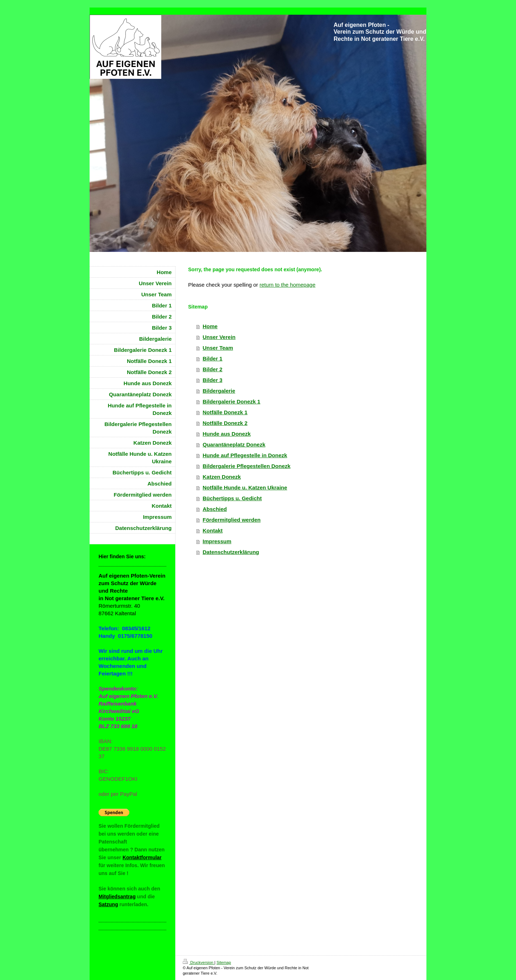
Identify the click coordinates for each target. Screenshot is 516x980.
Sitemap (224, 962)
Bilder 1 (213, 358)
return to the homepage (287, 285)
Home (210, 326)
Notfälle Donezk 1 (225, 412)
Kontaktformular (142, 857)
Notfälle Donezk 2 (225, 423)
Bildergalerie (219, 391)
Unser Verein (219, 337)
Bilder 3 (213, 380)
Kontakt (213, 530)
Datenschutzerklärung (231, 552)
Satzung (108, 904)
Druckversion (199, 962)
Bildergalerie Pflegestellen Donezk (247, 466)
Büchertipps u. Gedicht (232, 498)
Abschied (215, 509)
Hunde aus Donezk (227, 434)
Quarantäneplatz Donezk (234, 444)
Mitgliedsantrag (117, 897)
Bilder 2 (213, 369)
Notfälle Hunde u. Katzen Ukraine (245, 487)
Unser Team (218, 348)
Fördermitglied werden (232, 520)
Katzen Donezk (222, 477)
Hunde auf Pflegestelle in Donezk (245, 455)
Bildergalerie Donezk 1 (232, 401)
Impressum (217, 541)
